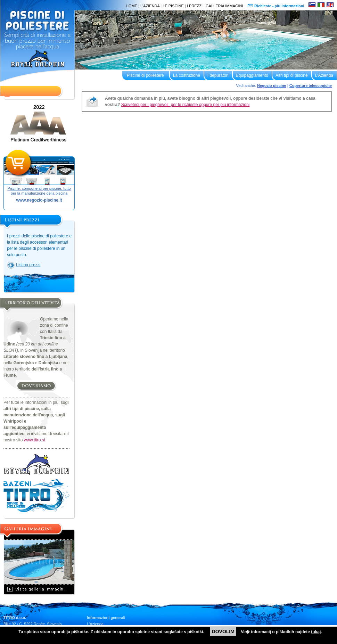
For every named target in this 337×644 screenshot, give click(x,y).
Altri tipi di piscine (292, 75)
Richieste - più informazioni (280, 6)
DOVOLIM (223, 631)
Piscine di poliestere (145, 75)
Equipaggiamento (252, 75)
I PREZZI (195, 6)
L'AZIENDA (150, 6)
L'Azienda (324, 75)
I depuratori (218, 75)
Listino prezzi (28, 265)
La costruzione (187, 75)
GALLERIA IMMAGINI (224, 6)
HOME (131, 6)
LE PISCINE (173, 6)
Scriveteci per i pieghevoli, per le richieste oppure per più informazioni (186, 105)
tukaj (316, 632)
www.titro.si (35, 440)
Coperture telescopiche (311, 85)
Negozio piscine (272, 85)
